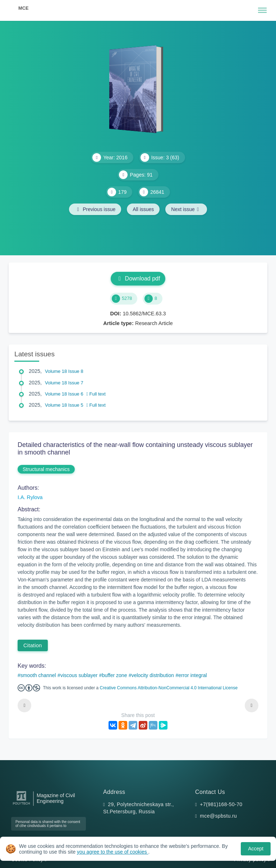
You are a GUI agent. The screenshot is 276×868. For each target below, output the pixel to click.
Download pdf (138, 278)
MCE (23, 8)
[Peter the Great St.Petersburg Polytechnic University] (21, 805)
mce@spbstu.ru (218, 816)
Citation (33, 645)
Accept (256, 849)
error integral (192, 675)
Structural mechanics (46, 469)
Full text (96, 394)
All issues (143, 209)
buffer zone (115, 675)
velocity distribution (153, 675)
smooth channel (38, 675)
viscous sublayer (79, 675)
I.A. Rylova (30, 497)
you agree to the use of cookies (112, 852)
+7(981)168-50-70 (221, 804)
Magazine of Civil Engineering (56, 798)
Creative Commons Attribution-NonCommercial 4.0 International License (169, 688)
